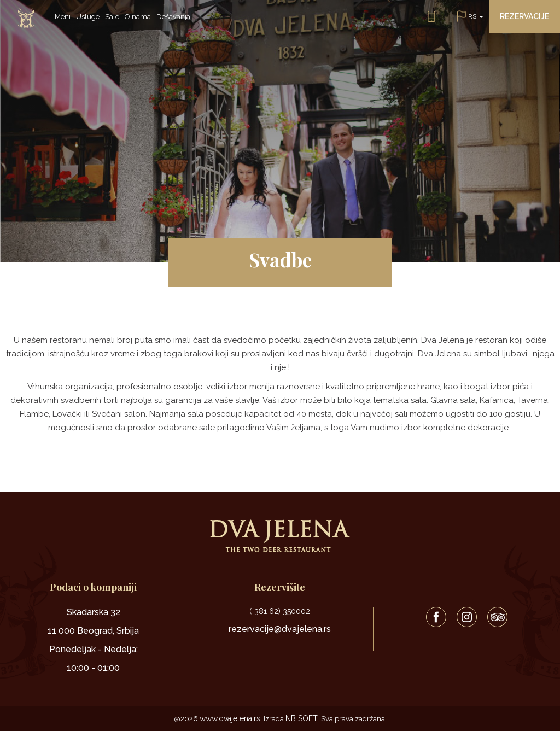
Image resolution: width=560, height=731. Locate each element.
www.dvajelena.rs (230, 718)
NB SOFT (302, 718)
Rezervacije (524, 16)
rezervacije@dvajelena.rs (280, 629)
